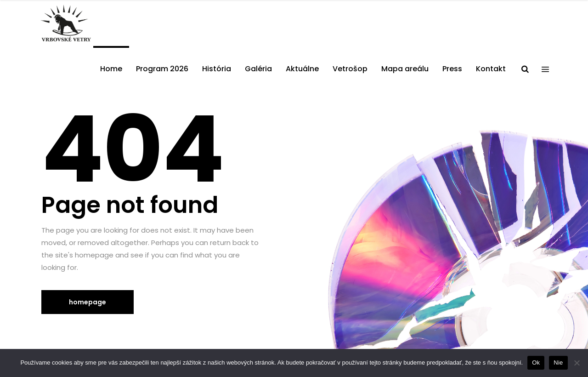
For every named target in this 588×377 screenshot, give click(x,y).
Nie (558, 363)
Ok (536, 363)
